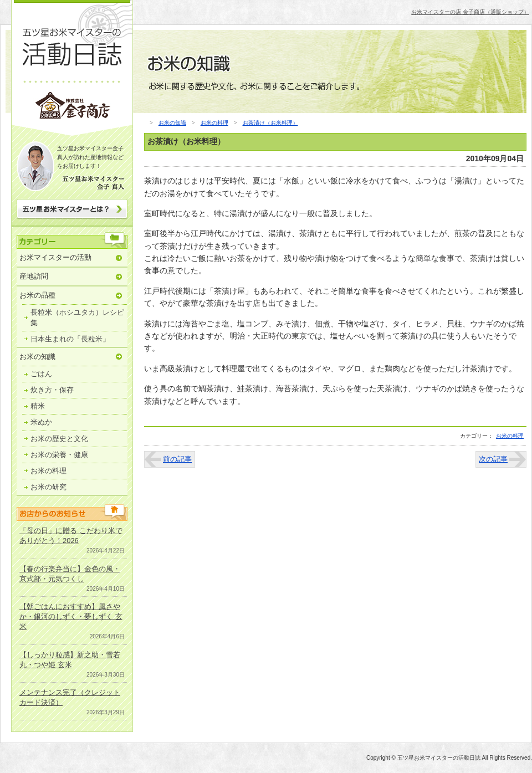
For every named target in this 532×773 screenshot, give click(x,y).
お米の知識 (37, 357)
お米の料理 (48, 471)
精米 (38, 406)
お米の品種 (37, 295)
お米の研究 (48, 487)
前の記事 (177, 459)
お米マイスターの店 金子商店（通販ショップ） (470, 12)
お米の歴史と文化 (59, 439)
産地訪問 (34, 276)
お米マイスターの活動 (55, 257)
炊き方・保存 (52, 390)
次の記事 (493, 459)
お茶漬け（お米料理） (270, 123)
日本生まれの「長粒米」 (70, 339)
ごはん (41, 374)
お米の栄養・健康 (59, 455)
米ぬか (41, 422)
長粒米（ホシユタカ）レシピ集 (77, 317)
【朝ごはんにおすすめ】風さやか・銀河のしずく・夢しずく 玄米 (71, 616)
